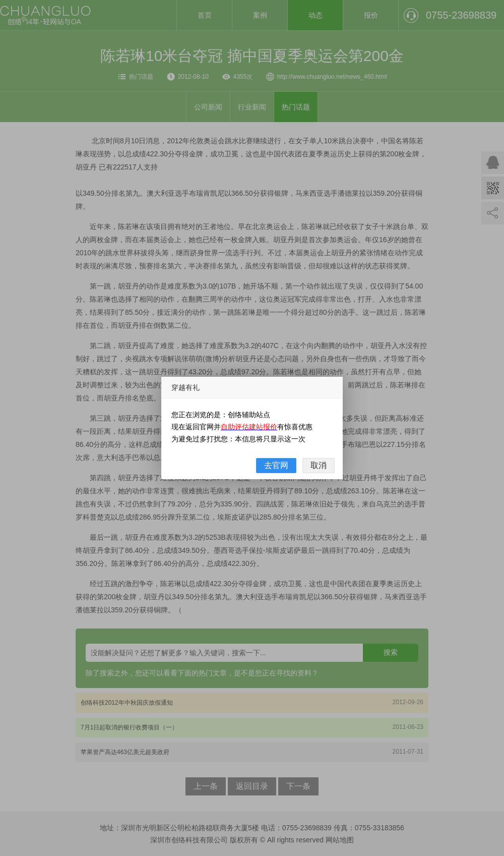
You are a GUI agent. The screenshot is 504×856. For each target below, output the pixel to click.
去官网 (276, 465)
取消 (319, 465)
